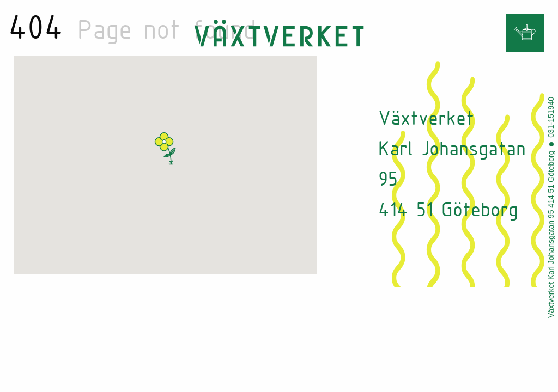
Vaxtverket (279, 33)
